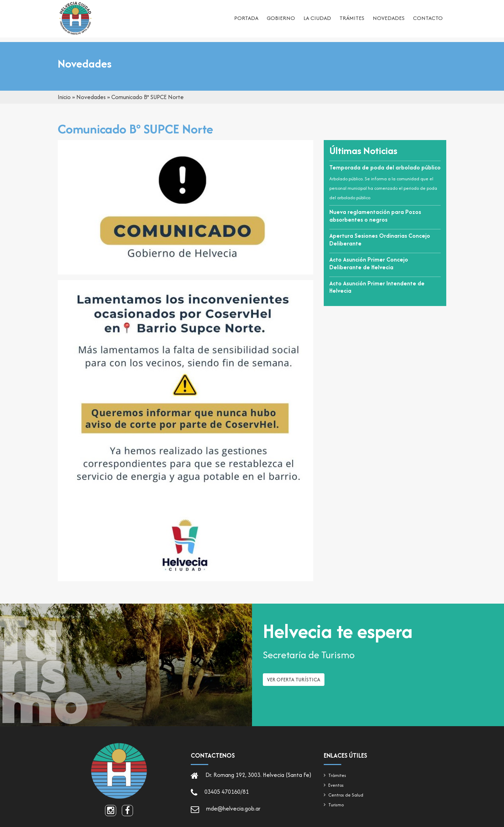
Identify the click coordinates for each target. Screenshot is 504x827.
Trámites (352, 19)
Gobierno (281, 19)
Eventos (336, 785)
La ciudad (317, 19)
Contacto (428, 19)
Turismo (336, 805)
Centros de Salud (346, 795)
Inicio (64, 97)
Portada (246, 19)
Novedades (389, 19)
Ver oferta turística (294, 682)
